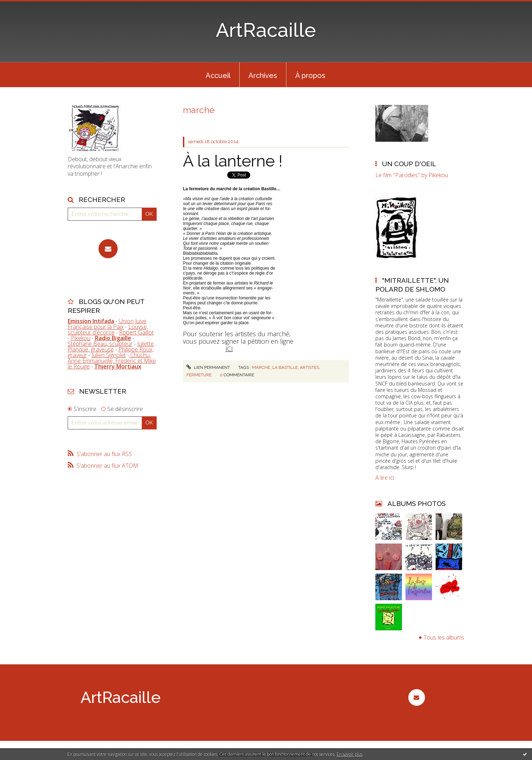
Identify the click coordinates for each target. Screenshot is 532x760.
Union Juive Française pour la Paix (107, 324)
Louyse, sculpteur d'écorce (108, 330)
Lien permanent (208, 367)
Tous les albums (444, 637)
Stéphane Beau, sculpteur (100, 344)
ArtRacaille (266, 30)
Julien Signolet (109, 355)
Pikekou (81, 338)
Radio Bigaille (113, 338)
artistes (309, 367)
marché (261, 367)
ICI (229, 349)
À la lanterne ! (233, 161)
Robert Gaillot (136, 332)
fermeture (199, 375)
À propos (310, 75)
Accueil (218, 75)
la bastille (285, 367)
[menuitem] (218, 75)
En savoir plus (350, 754)
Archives (263, 75)
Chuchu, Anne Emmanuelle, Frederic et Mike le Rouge (112, 361)
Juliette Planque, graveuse (111, 347)
